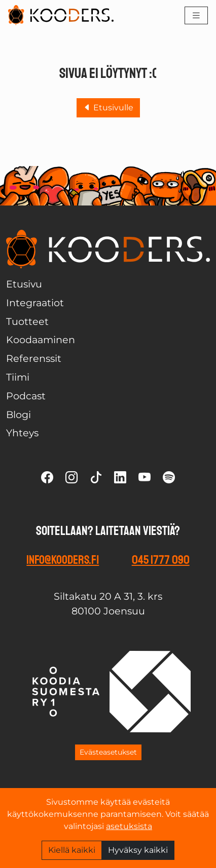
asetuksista (129, 826)
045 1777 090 (161, 560)
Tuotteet (27, 321)
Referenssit (34, 358)
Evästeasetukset (108, 752)
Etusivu (24, 284)
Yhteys (22, 433)
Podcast (26, 396)
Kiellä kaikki (72, 850)
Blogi (19, 415)
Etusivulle (108, 108)
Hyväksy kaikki (138, 850)
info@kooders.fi (63, 560)
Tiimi (18, 377)
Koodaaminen (41, 340)
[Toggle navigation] (196, 15)
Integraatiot (35, 303)
